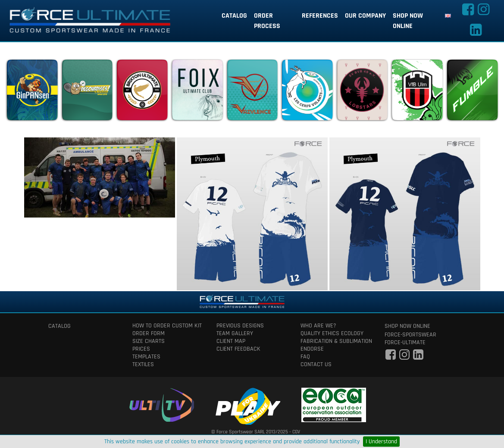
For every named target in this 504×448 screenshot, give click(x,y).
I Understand (381, 442)
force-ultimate (405, 342)
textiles (143, 364)
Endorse (312, 349)
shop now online (408, 21)
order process (267, 21)
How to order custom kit (167, 326)
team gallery (235, 333)
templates (146, 357)
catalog (234, 16)
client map (231, 341)
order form (149, 333)
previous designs (240, 326)
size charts (149, 341)
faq (305, 357)
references (320, 16)
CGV (296, 432)
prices (141, 349)
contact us (316, 364)
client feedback (238, 349)
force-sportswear (410, 335)
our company (365, 16)
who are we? (318, 326)
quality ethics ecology (332, 333)
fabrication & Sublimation (336, 341)
